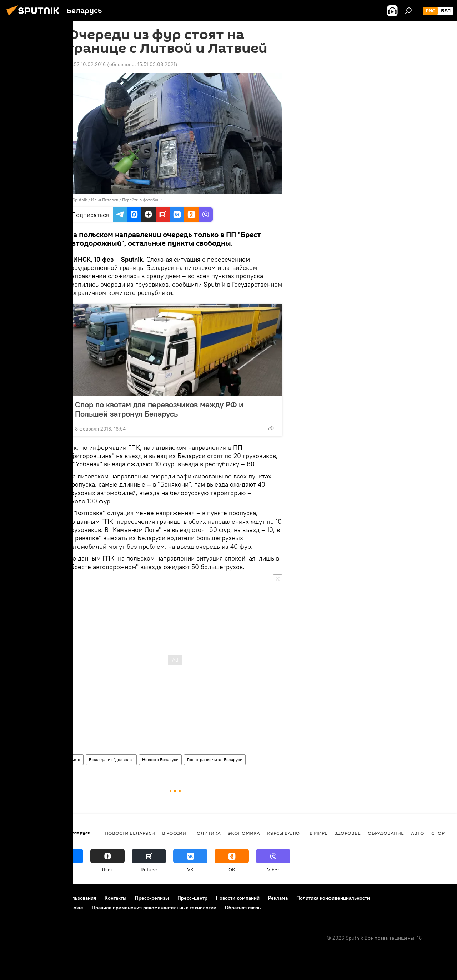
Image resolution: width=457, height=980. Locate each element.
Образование (386, 833)
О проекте (19, 898)
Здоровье (348, 833)
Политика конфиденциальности (333, 898)
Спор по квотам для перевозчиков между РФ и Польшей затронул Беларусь (159, 409)
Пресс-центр (192, 898)
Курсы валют (285, 833)
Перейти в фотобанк (142, 200)
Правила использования (68, 898)
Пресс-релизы (152, 898)
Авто (76, 760)
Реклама (278, 898)
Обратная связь (243, 908)
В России (174, 833)
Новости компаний (238, 898)
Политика (207, 833)
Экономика (244, 833)
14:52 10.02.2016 (87, 64)
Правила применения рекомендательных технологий (154, 908)
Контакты (115, 898)
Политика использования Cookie (45, 908)
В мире (318, 833)
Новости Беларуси (160, 760)
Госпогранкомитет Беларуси (215, 760)
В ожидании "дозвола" (111, 760)
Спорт (439, 833)
